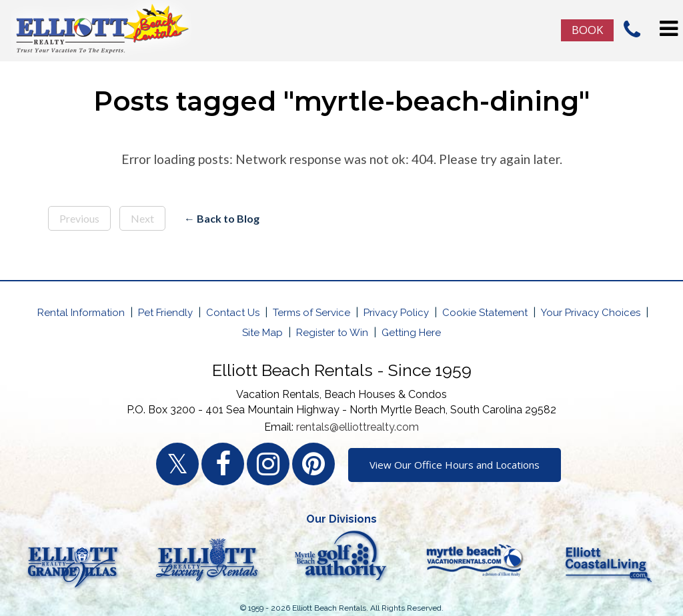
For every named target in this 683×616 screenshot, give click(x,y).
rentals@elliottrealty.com (358, 427)
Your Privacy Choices (591, 313)
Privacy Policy (396, 313)
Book (587, 30)
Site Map (262, 333)
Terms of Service (311, 313)
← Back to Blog (222, 218)
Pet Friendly (165, 313)
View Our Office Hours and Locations (455, 465)
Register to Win (332, 333)
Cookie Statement (485, 313)
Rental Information (81, 313)
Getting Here (411, 333)
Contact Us (233, 313)
